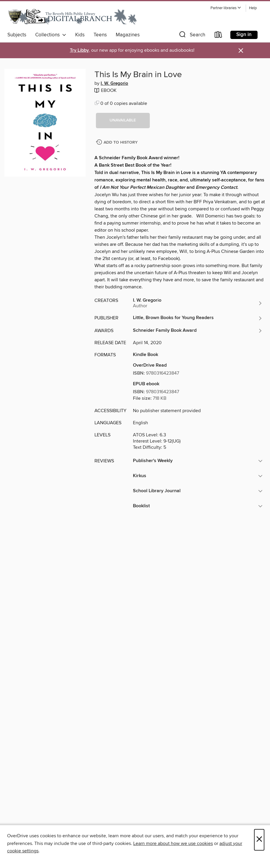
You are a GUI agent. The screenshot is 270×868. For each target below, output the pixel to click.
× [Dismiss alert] (241, 51)
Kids (80, 35)
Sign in (244, 35)
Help (253, 8)
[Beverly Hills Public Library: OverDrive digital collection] (73, 16)
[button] (226, 8)
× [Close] (259, 840)
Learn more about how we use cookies (173, 843)
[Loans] (218, 36)
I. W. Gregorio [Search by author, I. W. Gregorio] (114, 84)
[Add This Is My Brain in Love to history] (118, 143)
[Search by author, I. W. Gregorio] (198, 303)
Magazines (128, 35)
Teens (100, 35)
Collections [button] (51, 35)
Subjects (17, 35)
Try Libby (79, 50)
